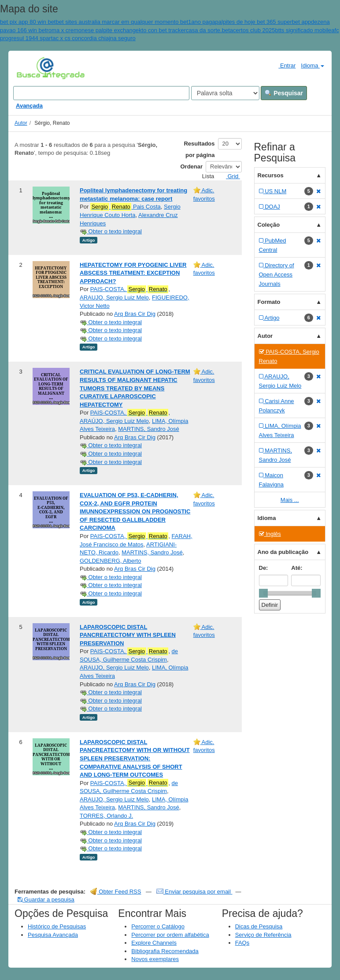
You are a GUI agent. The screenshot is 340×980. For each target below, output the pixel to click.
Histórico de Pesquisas (57, 926)
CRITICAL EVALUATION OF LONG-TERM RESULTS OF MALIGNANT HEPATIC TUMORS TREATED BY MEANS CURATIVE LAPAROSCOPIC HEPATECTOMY (135, 388)
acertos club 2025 (253, 30)
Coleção (269, 225)
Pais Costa (126, 207)
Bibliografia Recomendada (165, 951)
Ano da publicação (283, 552)
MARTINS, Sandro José (148, 429)
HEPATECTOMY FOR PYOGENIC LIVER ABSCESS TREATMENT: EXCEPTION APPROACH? (133, 273)
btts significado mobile (303, 30)
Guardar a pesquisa (46, 900)
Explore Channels (154, 943)
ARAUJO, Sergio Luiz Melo (114, 297)
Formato (269, 302)
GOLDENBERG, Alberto (110, 561)
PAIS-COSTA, (129, 289)
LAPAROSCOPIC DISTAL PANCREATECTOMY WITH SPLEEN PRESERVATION (128, 635)
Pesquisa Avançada (53, 935)
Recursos (271, 175)
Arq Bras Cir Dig (135, 314)
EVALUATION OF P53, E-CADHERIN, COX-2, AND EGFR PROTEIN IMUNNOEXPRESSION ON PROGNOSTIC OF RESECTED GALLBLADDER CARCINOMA (135, 511)
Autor (21, 123)
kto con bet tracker (162, 30)
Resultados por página (199, 149)
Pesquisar (284, 93)
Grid (229, 176)
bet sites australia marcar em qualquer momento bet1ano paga (135, 22)
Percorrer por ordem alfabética (170, 935)
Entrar (283, 65)
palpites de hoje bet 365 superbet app (263, 22)
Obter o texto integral (111, 231)
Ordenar (192, 166)
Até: (297, 568)
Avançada (29, 106)
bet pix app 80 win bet (28, 22)
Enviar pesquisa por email (194, 892)
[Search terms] (101, 93)
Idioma (312, 65)
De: (264, 568)
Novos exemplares (155, 959)
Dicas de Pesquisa (259, 926)
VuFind (30, 67)
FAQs (242, 943)
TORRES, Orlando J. (106, 816)
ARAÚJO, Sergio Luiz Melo (114, 421)
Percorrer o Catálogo (158, 926)
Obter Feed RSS (116, 892)
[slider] (263, 593)
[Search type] (225, 93)
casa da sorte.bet (208, 30)
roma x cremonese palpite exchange (93, 30)
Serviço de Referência (263, 935)
